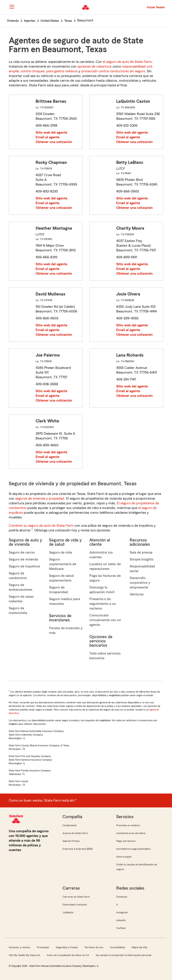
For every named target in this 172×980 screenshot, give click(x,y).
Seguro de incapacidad (58, 590)
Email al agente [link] (47, 137)
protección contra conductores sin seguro (113, 71)
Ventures (137, 594)
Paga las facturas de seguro (105, 578)
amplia (14, 71)
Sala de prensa (141, 552)
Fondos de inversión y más (66, 630)
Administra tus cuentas (101, 555)
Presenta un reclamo (128, 825)
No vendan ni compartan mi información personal (124, 955)
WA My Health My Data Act (24, 955)
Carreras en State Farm (76, 897)
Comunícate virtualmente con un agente (105, 620)
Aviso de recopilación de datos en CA (68, 955)
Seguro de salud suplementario (61, 578)
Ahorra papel (124, 857)
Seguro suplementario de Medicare (63, 564)
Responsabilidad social (142, 569)
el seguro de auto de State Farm (127, 62)
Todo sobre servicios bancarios (105, 656)
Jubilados (68, 912)
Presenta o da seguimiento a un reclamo (103, 604)
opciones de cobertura (94, 66)
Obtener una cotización (54, 142)
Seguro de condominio (18, 576)
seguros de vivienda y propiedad (40, 499)
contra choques (33, 71)
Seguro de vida (60, 552)
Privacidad (43, 947)
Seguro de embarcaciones (20, 587)
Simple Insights (142, 559)
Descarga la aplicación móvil (102, 590)
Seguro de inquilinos (24, 566)
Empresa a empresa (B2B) (77, 849)
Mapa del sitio (140, 947)
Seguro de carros (22, 552)
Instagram (122, 912)
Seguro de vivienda (23, 559)
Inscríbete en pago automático (133, 849)
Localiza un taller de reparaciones (105, 566)
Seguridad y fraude (67, 947)
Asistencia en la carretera (131, 833)
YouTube (121, 928)
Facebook (122, 897)
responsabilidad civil (137, 66)
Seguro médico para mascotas (64, 601)
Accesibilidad (117, 947)
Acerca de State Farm (75, 833)
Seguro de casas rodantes (21, 599)
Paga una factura (126, 841)
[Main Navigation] (12, 7)
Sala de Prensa (71, 841)
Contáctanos (70, 825)
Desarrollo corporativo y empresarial (140, 583)
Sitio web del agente (51, 133)
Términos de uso (94, 947)
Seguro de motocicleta (18, 611)
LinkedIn (121, 920)
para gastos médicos (62, 71)
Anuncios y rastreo (19, 947)
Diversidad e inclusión (75, 905)
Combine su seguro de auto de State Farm (41, 526)
